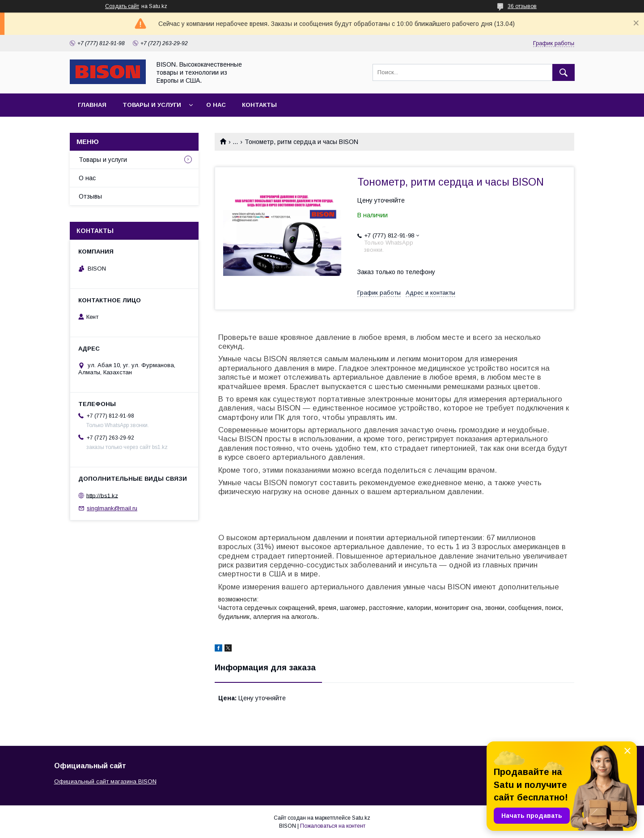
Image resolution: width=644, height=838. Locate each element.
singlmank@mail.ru (112, 508)
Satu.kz (361, 818)
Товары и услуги (152, 105)
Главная (92, 105)
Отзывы (90, 196)
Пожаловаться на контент (333, 826)
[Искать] (563, 72)
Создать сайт (122, 6)
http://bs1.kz (102, 495)
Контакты (259, 105)
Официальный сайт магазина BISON (105, 781)
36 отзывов (522, 6)
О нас (216, 105)
